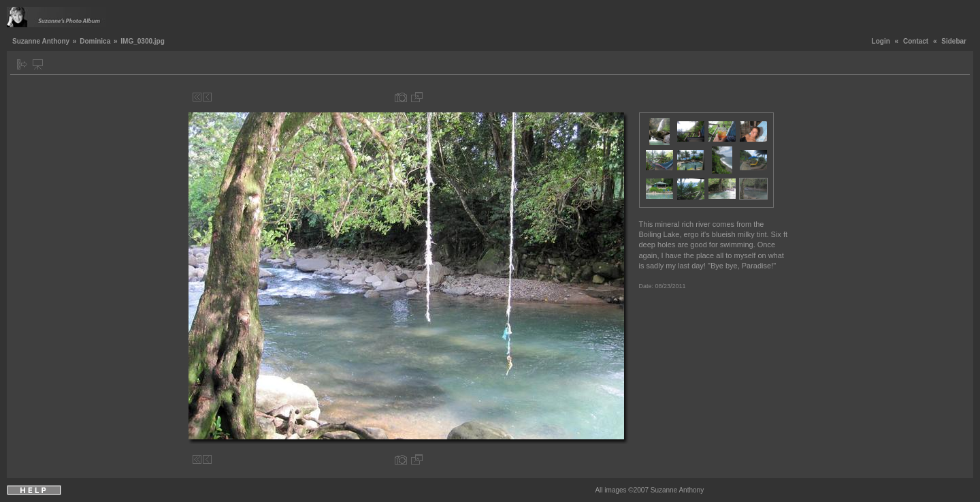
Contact (916, 41)
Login (881, 41)
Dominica (95, 41)
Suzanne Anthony (41, 41)
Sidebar (954, 41)
